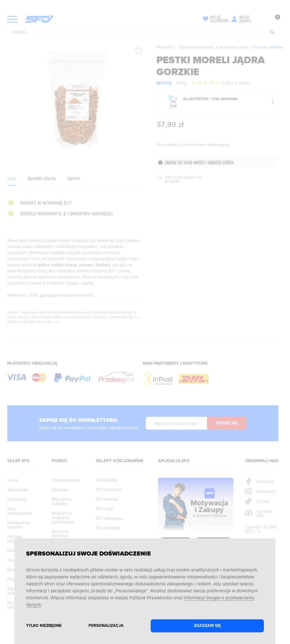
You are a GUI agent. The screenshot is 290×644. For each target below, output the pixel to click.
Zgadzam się (207, 626)
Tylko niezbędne (44, 626)
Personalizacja (106, 626)
